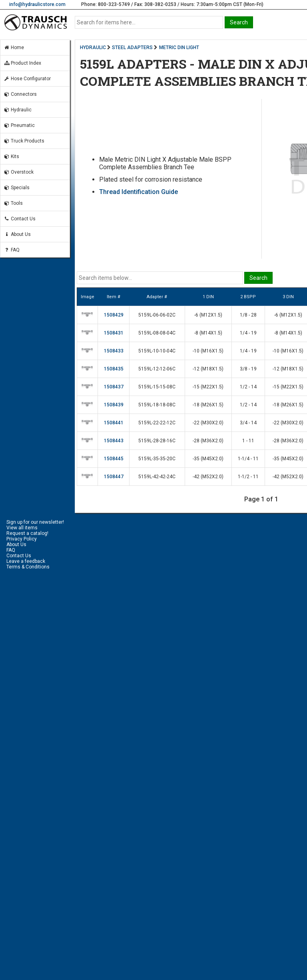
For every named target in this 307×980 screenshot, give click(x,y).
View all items (22, 528)
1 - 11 (248, 441)
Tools (13, 203)
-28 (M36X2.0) (208, 441)
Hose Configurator (27, 79)
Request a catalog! (27, 533)
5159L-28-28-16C (157, 441)
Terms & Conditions (28, 567)
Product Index (22, 63)
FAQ (12, 250)
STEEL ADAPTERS (132, 48)
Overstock (19, 172)
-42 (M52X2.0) (208, 477)
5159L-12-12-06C (157, 369)
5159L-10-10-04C (157, 351)
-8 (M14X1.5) (208, 333)
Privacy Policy (22, 539)
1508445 (114, 459)
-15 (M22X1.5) (208, 387)
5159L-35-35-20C (157, 459)
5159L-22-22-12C (157, 423)
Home (14, 48)
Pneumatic (19, 125)
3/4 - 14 (248, 423)
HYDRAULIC (93, 48)
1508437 (114, 387)
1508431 (114, 333)
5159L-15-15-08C (157, 387)
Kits (11, 156)
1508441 (114, 423)
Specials (17, 188)
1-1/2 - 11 (248, 477)
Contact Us (20, 219)
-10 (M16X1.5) (208, 351)
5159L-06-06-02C (157, 315)
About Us (17, 234)
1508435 (114, 369)
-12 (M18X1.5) (208, 369)
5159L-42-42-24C (157, 477)
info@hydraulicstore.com (37, 4)
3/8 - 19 (248, 369)
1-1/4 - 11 (248, 459)
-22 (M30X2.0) (208, 423)
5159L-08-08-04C (157, 333)
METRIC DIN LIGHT (179, 48)
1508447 (114, 477)
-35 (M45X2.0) (208, 459)
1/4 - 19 (248, 333)
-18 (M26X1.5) (208, 405)
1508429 (114, 315)
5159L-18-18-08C (157, 405)
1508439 (114, 405)
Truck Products (24, 141)
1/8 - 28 (248, 315)
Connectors (20, 94)
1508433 (114, 351)
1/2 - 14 (248, 387)
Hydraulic (18, 110)
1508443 (114, 441)
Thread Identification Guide (139, 192)
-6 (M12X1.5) (208, 315)
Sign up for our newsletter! (35, 522)
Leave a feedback (26, 561)
